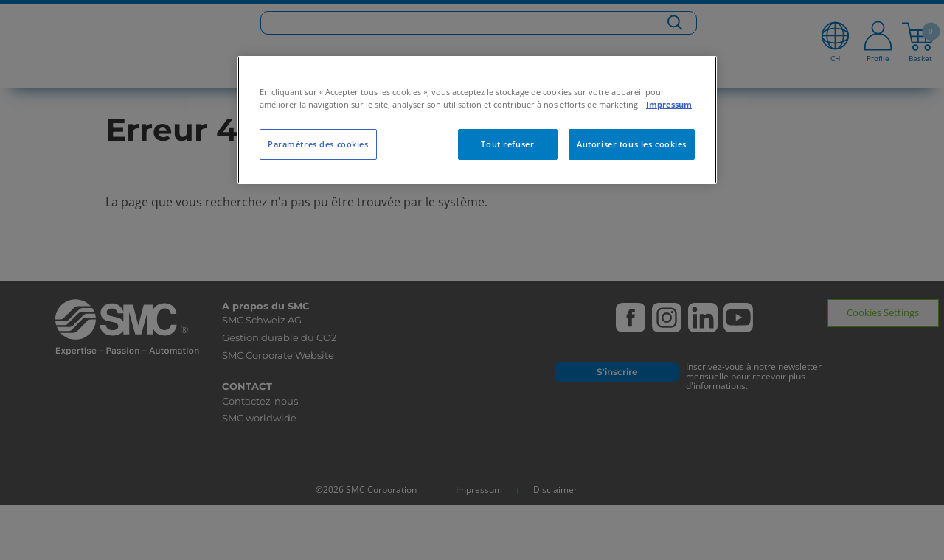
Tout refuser (507, 144)
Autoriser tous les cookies (632, 144)
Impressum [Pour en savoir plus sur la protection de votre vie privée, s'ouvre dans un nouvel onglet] (669, 104)
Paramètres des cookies (318, 144)
